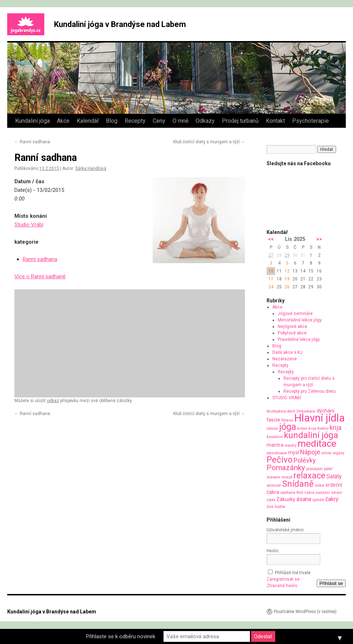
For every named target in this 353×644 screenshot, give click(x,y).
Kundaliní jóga (32, 121)
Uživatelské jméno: (285, 530)
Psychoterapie (310, 121)
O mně (180, 121)
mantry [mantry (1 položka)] (291, 445)
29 (287, 255)
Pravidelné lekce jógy (299, 339)
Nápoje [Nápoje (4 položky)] (310, 452)
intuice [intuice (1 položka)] (272, 429)
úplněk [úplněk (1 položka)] (318, 500)
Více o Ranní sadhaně (40, 276)
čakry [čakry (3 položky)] (332, 499)
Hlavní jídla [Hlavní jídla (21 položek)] (320, 418)
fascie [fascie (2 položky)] (273, 420)
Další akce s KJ (287, 352)
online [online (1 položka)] (327, 453)
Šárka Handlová (91, 168)
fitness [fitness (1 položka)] (287, 420)
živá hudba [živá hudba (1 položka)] (276, 507)
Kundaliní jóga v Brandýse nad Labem (120, 24)
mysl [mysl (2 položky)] (294, 452)
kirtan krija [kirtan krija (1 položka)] (307, 429)
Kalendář (88, 121)
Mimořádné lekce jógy (300, 320)
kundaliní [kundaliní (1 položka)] (275, 437)
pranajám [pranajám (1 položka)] (314, 469)
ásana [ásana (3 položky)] (304, 499)
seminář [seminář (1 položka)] (274, 485)
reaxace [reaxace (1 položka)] (273, 477)
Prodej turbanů (240, 121)
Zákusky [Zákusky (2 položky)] (286, 499)
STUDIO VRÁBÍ (287, 398)
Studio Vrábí (29, 225)
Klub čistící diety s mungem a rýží (209, 142)
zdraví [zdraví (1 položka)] (336, 493)
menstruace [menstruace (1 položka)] (277, 453)
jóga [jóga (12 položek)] (288, 427)
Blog (112, 121)
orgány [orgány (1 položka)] (339, 453)
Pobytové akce (292, 333)
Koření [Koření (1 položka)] (323, 429)
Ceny (159, 121)
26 (287, 287)
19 (287, 279)
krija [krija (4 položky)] (336, 427)
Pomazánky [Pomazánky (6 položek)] (286, 468)
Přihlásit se (331, 583)
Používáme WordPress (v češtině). (306, 612)
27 (271, 255)
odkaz (53, 401)
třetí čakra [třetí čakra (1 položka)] (305, 493)
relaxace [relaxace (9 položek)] (309, 476)
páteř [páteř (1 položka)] (328, 469)
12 (287, 271)
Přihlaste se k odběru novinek (121, 636)
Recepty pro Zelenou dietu (310, 391)
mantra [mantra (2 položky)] (275, 445)
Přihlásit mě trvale (293, 573)
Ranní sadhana (32, 142)
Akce (63, 121)
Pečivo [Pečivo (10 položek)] (280, 460)
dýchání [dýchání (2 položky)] (325, 411)
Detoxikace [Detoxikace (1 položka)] (306, 411)
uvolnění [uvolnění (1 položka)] (323, 493)
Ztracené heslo (282, 586)
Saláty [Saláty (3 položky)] (334, 476)
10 (271, 271)
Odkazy (205, 121)
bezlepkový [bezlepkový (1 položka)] (276, 411)
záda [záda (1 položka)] (271, 500)
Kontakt (275, 121)
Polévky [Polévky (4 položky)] (305, 460)
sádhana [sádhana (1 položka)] (288, 493)
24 (271, 287)
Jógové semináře (295, 314)
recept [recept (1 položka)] (287, 477)
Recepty (135, 121)
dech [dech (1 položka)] (291, 411)
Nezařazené (285, 359)
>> (319, 239)
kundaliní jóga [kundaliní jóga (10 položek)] (311, 435)
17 (271, 279)
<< (271, 239)
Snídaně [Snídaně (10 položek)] (298, 484)
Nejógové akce (292, 326)
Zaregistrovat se (283, 579)
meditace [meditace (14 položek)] (317, 443)
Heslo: (273, 551)
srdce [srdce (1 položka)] (320, 485)
